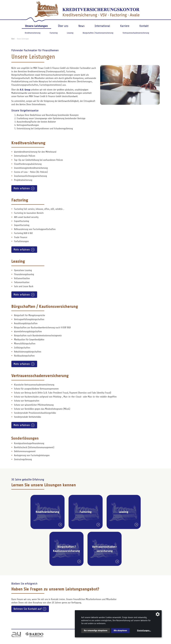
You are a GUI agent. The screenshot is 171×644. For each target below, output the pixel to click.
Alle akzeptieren (120, 631)
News (81, 26)
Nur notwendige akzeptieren (96, 631)
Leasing (70, 33)
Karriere (125, 26)
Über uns (63, 26)
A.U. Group (25, 90)
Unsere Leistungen (36, 26)
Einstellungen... (144, 630)
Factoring (54, 33)
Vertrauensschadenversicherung (136, 33)
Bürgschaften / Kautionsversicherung (98, 33)
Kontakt (144, 26)
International (102, 26)
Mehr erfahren (22, 188)
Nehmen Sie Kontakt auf (28, 609)
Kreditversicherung (33, 33)
